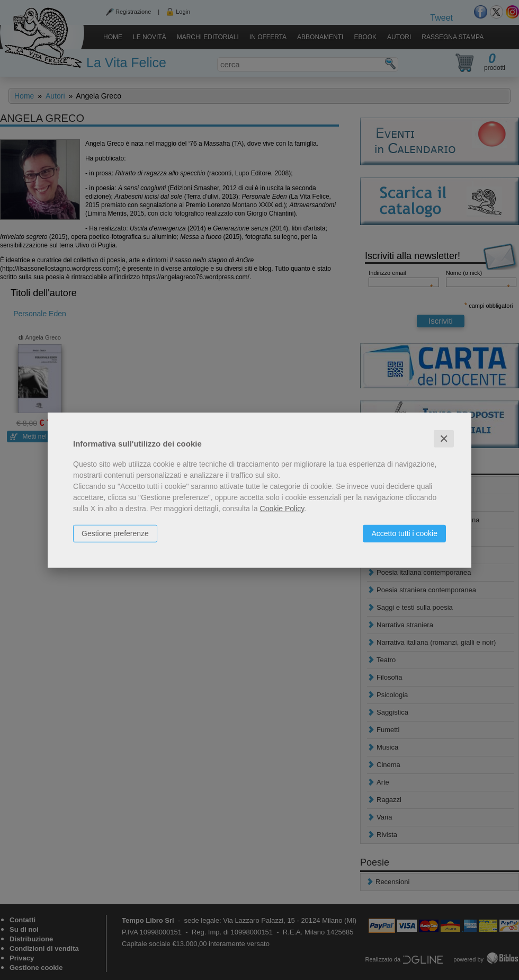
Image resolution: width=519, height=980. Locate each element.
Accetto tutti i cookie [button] (404, 533)
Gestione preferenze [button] (115, 533)
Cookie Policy (282, 508)
